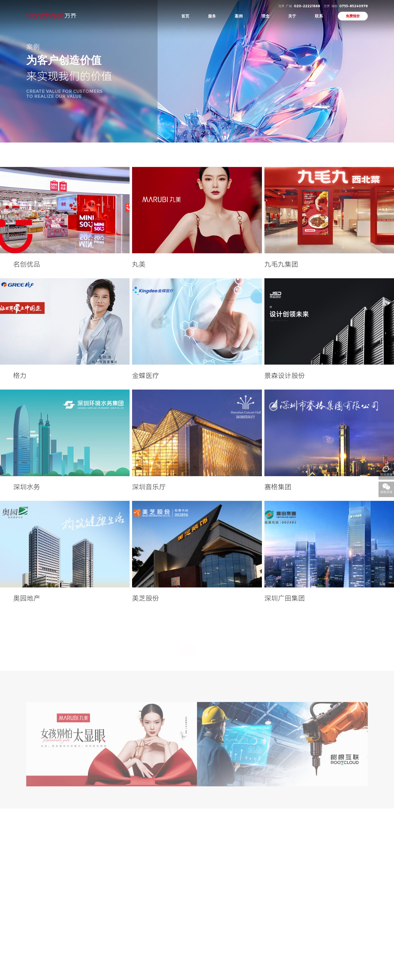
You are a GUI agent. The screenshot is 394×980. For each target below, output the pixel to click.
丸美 (139, 265)
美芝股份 (146, 598)
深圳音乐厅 (149, 487)
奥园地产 (27, 598)
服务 (212, 16)
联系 (319, 16)
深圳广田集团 (285, 598)
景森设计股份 (285, 376)
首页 (185, 16)
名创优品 (27, 265)
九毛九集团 (281, 265)
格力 (20, 376)
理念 (265, 16)
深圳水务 (27, 487)
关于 (292, 16)
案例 (239, 16)
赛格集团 (278, 487)
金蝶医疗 (146, 376)
